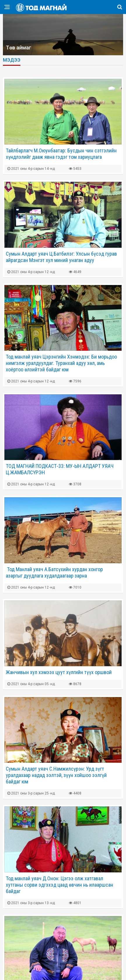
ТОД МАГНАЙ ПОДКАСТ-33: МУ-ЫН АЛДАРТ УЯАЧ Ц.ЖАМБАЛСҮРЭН (60, 469)
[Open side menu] (7, 7)
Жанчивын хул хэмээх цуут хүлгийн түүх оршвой (59, 672)
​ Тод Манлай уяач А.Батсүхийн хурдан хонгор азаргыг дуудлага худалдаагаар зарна (54, 572)
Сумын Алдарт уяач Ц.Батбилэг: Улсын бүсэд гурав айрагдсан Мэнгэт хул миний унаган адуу (61, 257)
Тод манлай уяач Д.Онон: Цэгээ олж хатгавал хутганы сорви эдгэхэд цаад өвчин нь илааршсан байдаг (60, 885)
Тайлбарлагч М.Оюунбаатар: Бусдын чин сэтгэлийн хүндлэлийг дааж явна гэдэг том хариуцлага (61, 154)
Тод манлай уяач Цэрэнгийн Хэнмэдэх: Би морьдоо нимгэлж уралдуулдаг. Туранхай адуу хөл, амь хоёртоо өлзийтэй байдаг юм (61, 363)
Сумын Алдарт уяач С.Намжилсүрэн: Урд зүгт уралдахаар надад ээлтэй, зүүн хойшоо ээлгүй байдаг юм (56, 775)
